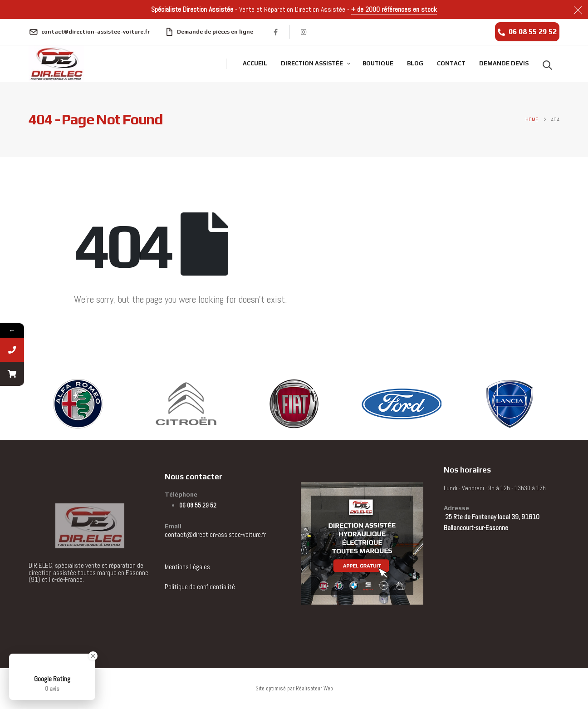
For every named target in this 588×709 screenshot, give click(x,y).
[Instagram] (304, 32)
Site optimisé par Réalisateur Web (294, 689)
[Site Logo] (56, 64)
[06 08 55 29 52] (527, 32)
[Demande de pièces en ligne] (209, 32)
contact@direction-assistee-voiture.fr (215, 534)
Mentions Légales (187, 567)
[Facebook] (276, 32)
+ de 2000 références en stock (394, 9)
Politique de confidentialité (200, 587)
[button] (547, 65)
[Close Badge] (93, 656)
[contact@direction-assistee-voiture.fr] (89, 32)
